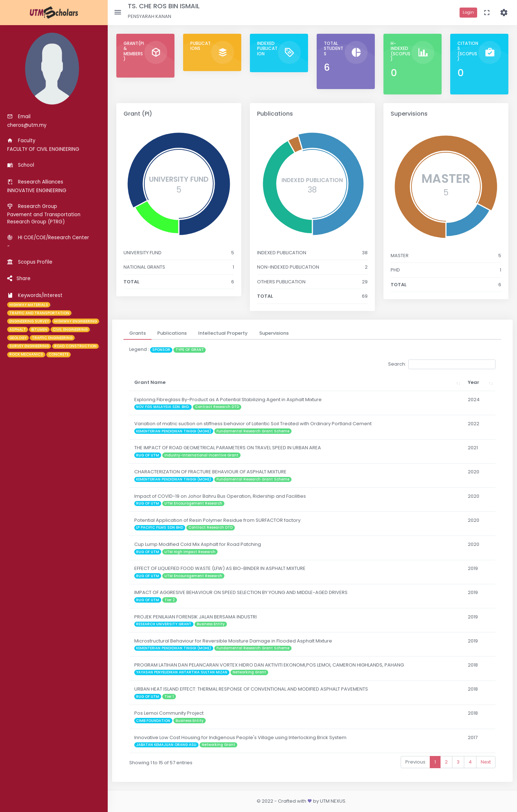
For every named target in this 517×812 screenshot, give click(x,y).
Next (486, 762)
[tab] (138, 333)
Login (468, 12)
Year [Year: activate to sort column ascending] (474, 382)
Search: (442, 364)
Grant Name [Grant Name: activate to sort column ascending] (150, 382)
